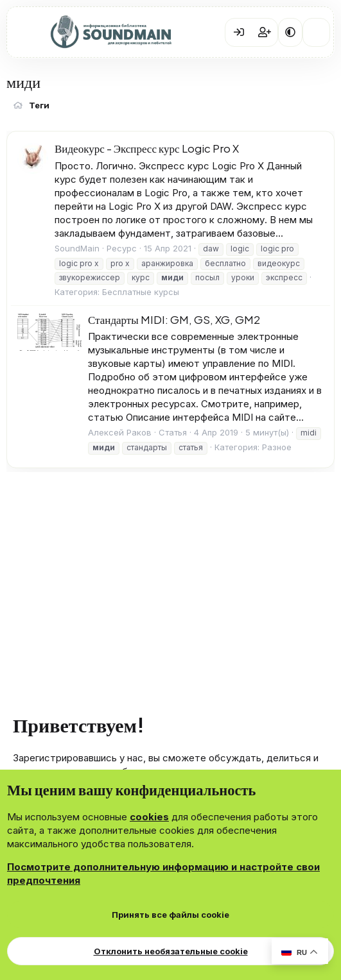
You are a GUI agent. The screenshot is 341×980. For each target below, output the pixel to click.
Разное (277, 447)
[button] (290, 32)
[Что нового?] (316, 32)
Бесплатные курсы (141, 292)
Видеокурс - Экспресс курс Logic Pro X (147, 148)
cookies (149, 817)
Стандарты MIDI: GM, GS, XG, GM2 (174, 319)
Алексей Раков (120, 432)
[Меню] (26, 33)
